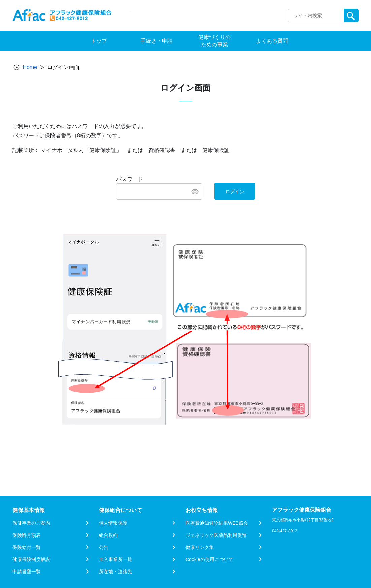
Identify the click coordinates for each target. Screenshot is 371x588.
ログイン (235, 192)
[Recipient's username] (316, 15)
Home (30, 67)
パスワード (130, 179)
